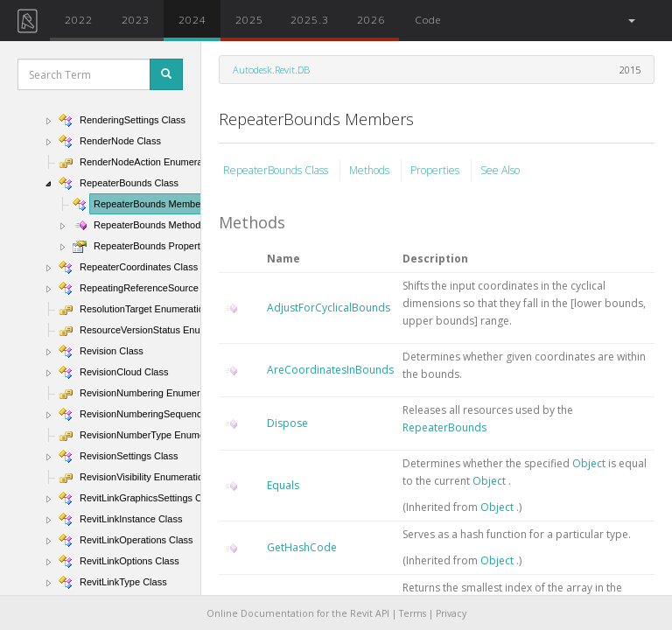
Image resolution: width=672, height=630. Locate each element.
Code (428, 19)
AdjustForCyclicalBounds (329, 308)
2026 (371, 19)
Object (590, 463)
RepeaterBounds (444, 427)
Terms (413, 613)
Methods (371, 170)
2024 (192, 19)
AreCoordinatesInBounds (330, 370)
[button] (630, 21)
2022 (79, 19)
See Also (500, 170)
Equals (283, 485)
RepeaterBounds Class (277, 170)
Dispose (287, 423)
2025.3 (310, 19)
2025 (249, 19)
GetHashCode (302, 547)
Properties (436, 170)
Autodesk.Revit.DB (271, 70)
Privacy (451, 613)
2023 (136, 19)
